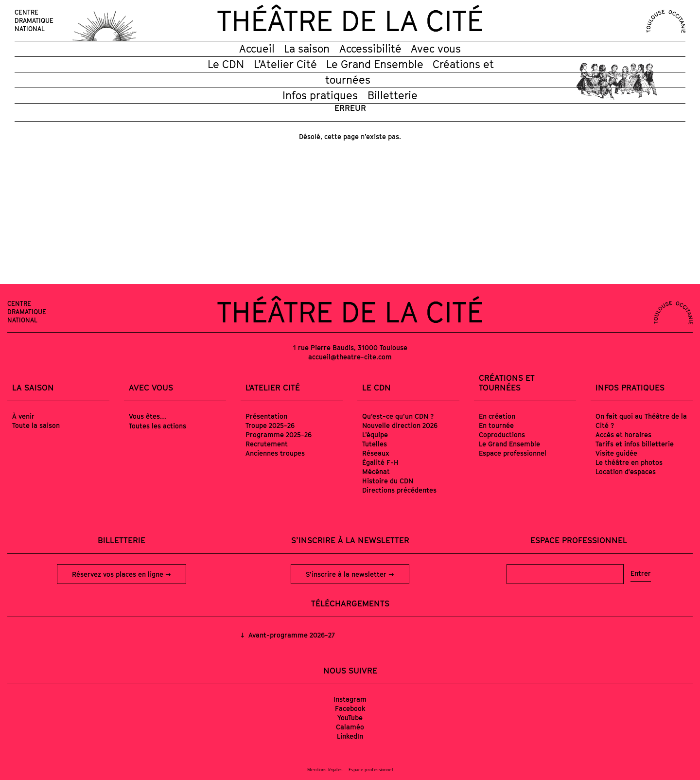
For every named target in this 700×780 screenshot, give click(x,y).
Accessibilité (370, 49)
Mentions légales (325, 770)
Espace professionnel (513, 453)
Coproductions (502, 434)
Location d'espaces (626, 471)
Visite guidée (616, 453)
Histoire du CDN (388, 481)
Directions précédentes (399, 490)
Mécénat (376, 471)
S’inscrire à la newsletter (347, 574)
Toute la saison (36, 425)
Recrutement (267, 444)
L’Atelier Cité (285, 64)
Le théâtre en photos (629, 462)
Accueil (257, 49)
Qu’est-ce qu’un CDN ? (398, 416)
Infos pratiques (320, 95)
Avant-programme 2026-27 (291, 635)
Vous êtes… (148, 416)
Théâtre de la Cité (350, 20)
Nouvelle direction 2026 (400, 425)
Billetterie (393, 95)
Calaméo (350, 727)
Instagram (350, 699)
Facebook (350, 708)
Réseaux (376, 453)
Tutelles (375, 444)
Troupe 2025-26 (270, 425)
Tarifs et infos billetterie (635, 444)
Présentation (266, 416)
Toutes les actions (157, 426)
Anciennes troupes (275, 453)
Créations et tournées (507, 383)
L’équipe (375, 434)
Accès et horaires (623, 434)
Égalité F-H (380, 462)
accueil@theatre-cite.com (350, 357)
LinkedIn (350, 736)
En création (497, 416)
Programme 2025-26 (279, 434)
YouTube (350, 718)
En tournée (496, 425)
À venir (23, 416)
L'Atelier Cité (273, 388)
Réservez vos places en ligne (119, 574)
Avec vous (436, 49)
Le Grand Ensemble (375, 64)
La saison (307, 49)
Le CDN (226, 64)
